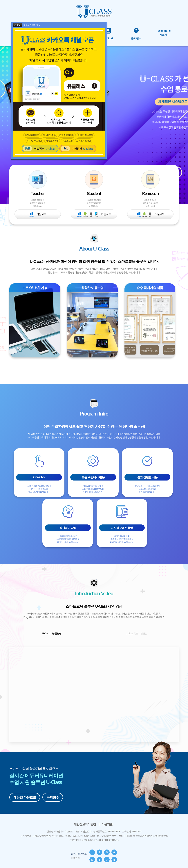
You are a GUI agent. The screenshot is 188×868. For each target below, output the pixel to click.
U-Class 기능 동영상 (52, 633)
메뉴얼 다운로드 (25, 797)
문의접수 (53, 797)
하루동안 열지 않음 (32, 25)
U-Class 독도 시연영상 (136, 633)
